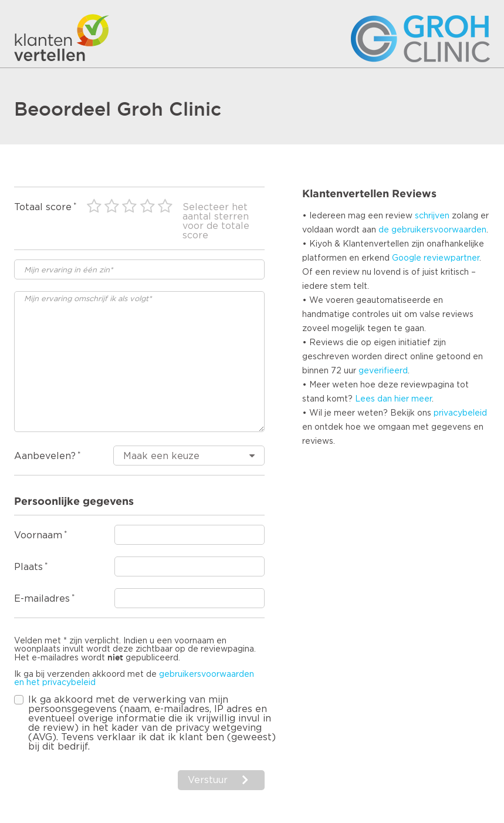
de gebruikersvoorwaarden (432, 230)
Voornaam (38, 535)
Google (407, 258)
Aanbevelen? (45, 456)
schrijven (432, 216)
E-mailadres (42, 599)
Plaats (28, 567)
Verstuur (208, 780)
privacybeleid (460, 413)
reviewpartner (451, 258)
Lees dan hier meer (393, 399)
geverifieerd (383, 371)
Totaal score (43, 207)
